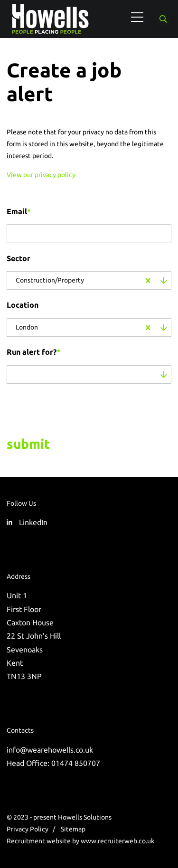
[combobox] (112, 281)
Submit (28, 444)
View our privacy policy (41, 175)
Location (23, 305)
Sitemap (73, 829)
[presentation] (67, 408)
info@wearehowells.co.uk (50, 750)
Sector (19, 258)
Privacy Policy (28, 829)
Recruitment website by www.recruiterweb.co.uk (80, 841)
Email (19, 211)
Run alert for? (33, 352)
